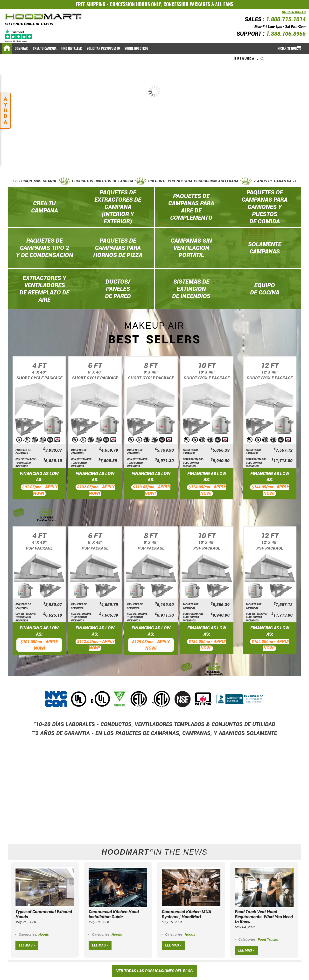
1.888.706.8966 (286, 34)
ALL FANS (224, 4)
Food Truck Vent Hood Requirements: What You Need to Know (264, 917)
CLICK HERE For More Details (46, 519)
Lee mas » (27, 945)
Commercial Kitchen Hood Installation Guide (114, 914)
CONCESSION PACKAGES (187, 4)
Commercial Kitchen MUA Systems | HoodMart (186, 914)
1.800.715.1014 (286, 19)
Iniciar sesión (287, 48)
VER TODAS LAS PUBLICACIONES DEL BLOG (154, 971)
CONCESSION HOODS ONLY (135, 4)
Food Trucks (268, 939)
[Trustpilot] (19, 36)
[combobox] (250, 59)
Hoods (44, 934)
